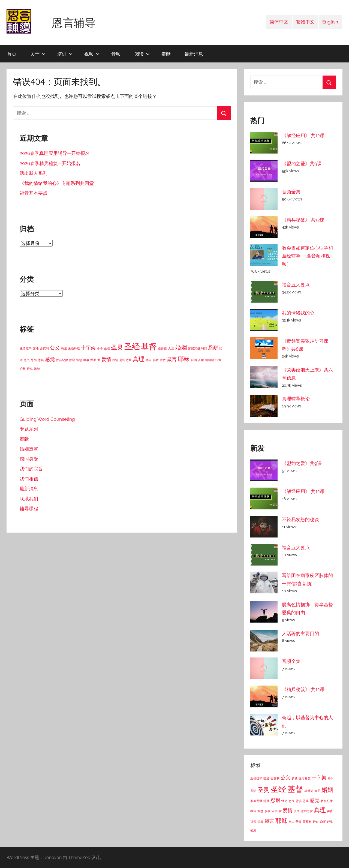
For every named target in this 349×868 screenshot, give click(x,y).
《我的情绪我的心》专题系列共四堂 (57, 183)
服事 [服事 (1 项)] (86, 360)
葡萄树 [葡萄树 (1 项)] (210, 360)
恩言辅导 (74, 23)
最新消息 (194, 54)
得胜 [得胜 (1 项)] (204, 348)
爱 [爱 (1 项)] (99, 360)
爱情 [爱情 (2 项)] (106, 359)
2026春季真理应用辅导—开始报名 (55, 153)
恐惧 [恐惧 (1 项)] (34, 360)
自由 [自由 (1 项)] (194, 360)
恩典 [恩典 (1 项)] (41, 360)
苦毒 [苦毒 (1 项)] (201, 360)
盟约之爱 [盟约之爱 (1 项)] (125, 360)
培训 (65, 54)
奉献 (166, 54)
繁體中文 (305, 22)
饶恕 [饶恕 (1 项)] (37, 369)
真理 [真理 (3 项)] (139, 359)
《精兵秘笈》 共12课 (303, 220)
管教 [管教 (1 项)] (163, 360)
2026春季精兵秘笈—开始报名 (50, 163)
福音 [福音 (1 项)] (156, 360)
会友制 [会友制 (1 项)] (44, 348)
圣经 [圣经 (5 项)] (132, 346)
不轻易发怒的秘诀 (300, 519)
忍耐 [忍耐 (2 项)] (213, 348)
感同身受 (29, 459)
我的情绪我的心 (298, 313)
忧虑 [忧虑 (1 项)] (284, 801)
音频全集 (291, 192)
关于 (38, 54)
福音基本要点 (34, 193)
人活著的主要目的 (300, 633)
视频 (92, 54)
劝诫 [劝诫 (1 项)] (64, 348)
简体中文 (279, 22)
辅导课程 (29, 509)
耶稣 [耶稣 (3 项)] (184, 359)
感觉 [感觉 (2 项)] (50, 359)
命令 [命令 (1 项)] (100, 348)
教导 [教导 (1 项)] (72, 360)
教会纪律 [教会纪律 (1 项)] (62, 360)
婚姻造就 (29, 449)
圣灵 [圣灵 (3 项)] (117, 347)
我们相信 (29, 479)
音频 (116, 54)
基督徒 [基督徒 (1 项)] (162, 348)
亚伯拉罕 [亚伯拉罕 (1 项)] (26, 348)
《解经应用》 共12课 (303, 136)
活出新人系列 (34, 173)
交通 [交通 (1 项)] (36, 348)
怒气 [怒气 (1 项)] (27, 360)
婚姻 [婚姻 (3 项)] (181, 347)
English (330, 22)
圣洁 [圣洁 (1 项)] (107, 348)
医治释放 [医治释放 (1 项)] (74, 348)
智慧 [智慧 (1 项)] (79, 360)
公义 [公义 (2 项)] (55, 348)
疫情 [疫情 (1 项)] (115, 360)
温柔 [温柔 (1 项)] (93, 360)
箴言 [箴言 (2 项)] (172, 359)
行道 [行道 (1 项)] (218, 360)
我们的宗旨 (31, 469)
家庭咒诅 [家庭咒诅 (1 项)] (194, 348)
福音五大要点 (296, 285)
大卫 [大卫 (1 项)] (171, 348)
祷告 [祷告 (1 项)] (149, 360)
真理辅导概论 (296, 399)
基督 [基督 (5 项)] (149, 346)
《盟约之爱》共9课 (302, 164)
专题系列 (29, 429)
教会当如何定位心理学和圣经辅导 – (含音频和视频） (307, 256)
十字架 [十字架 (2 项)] (88, 348)
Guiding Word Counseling (47, 419)
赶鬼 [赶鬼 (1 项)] (30, 369)
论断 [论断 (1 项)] (23, 369)
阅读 (142, 54)
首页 (12, 54)
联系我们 (29, 499)
